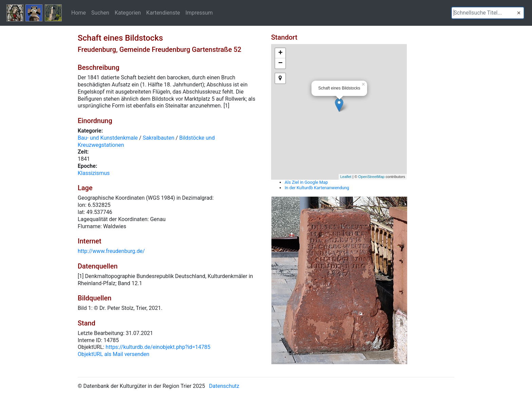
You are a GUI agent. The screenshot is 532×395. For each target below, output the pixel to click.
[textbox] (488, 13)
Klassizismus (94, 173)
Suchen (100, 13)
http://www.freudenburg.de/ (111, 251)
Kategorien (128, 13)
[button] (519, 13)
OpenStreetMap (372, 177)
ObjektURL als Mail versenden (113, 354)
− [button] (280, 63)
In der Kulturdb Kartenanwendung (317, 188)
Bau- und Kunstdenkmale (108, 138)
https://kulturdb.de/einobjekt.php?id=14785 (158, 347)
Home (79, 13)
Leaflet (346, 177)
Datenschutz (224, 386)
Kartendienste (163, 13)
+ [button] (280, 53)
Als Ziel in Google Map (306, 182)
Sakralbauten (159, 138)
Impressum (199, 13)
